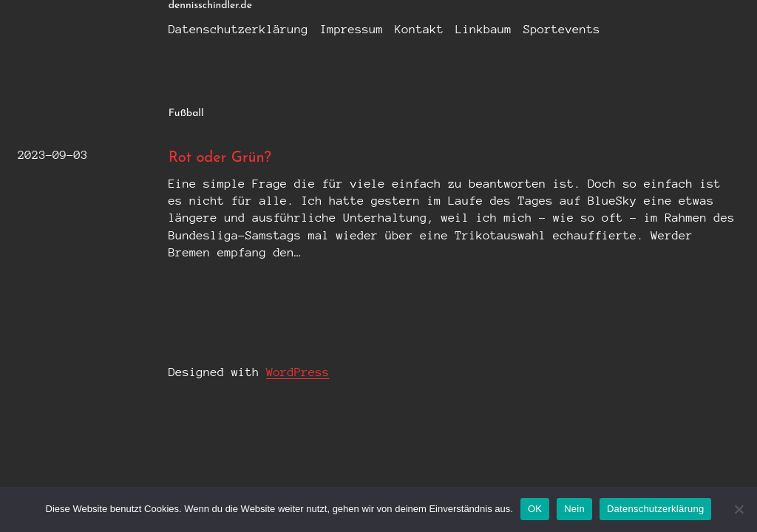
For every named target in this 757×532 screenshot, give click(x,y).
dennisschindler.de (210, 6)
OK (535, 509)
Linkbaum (483, 29)
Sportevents (562, 29)
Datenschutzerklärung (238, 29)
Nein (574, 509)
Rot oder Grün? (220, 158)
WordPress (298, 372)
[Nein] (739, 509)
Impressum (352, 29)
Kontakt (419, 29)
